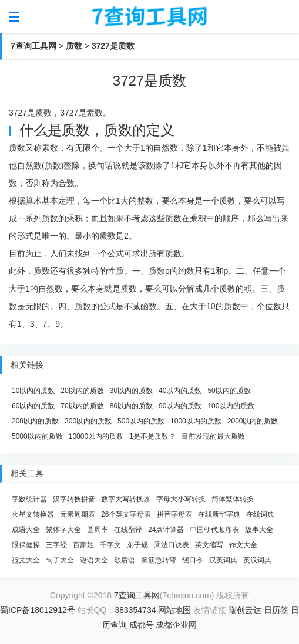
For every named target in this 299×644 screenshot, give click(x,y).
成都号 (142, 625)
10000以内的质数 (96, 436)
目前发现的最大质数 (213, 436)
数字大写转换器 (126, 499)
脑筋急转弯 (159, 560)
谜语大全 (94, 560)
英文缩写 (209, 545)
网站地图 (174, 610)
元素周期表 (78, 514)
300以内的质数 (88, 421)
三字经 (56, 545)
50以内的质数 (229, 391)
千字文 (110, 545)
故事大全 (259, 530)
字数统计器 (29, 499)
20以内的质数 (82, 391)
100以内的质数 (231, 406)
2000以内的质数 (253, 421)
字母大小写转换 (181, 499)
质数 (74, 46)
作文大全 (243, 545)
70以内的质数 (82, 406)
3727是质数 (113, 46)
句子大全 (60, 560)
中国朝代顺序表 (214, 530)
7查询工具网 (33, 46)
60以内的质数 (33, 406)
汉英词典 (223, 560)
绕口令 (193, 560)
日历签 (276, 610)
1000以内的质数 (196, 421)
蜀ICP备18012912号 (38, 610)
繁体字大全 (63, 530)
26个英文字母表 (126, 514)
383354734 (135, 610)
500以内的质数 (141, 421)
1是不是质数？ (152, 436)
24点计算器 (166, 530)
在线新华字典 (219, 514)
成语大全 (26, 530)
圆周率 (98, 530)
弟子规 (137, 545)
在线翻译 (128, 530)
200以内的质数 (35, 421)
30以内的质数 (131, 391)
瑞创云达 (245, 610)
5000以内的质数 (37, 436)
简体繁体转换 (233, 499)
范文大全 (26, 560)
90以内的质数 (180, 406)
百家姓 (83, 545)
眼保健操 (26, 545)
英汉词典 (257, 560)
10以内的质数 (33, 391)
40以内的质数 (180, 391)
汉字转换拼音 (74, 499)
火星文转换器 (33, 514)
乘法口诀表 (172, 545)
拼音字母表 (174, 514)
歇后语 (125, 560)
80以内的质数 (131, 406)
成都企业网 (176, 625)
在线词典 (260, 514)
